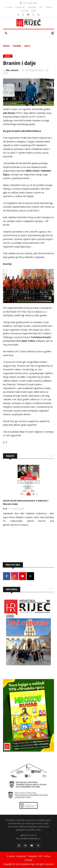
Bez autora (12, 70)
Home (6, 46)
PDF (41, 7)
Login (34, 11)
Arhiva (49, 7)
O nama (9, 7)
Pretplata (32, 7)
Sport (27, 46)
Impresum (20, 7)
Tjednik (17, 46)
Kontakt (25, 11)
